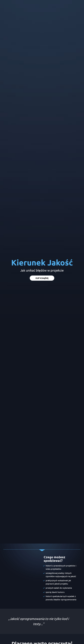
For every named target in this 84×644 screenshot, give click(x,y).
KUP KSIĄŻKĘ (42, 181)
